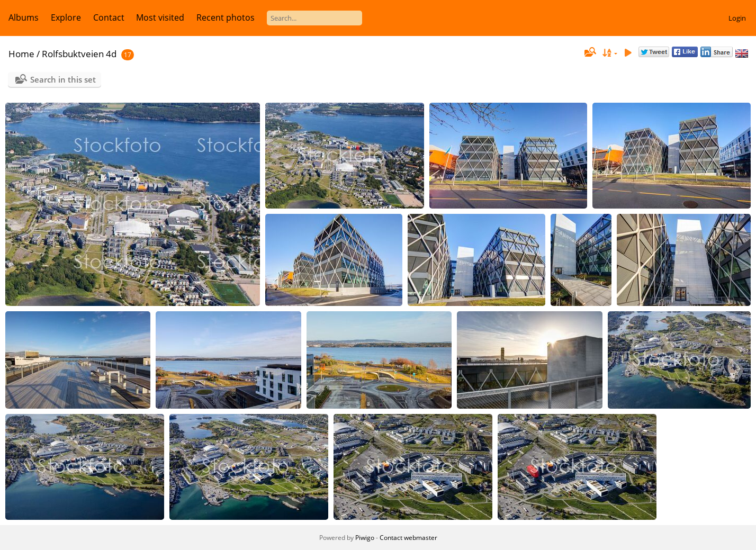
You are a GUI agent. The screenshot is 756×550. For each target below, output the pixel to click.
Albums (24, 17)
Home (21, 54)
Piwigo (365, 538)
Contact (109, 17)
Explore (66, 17)
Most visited (160, 17)
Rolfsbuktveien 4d (79, 54)
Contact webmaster (408, 538)
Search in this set (63, 79)
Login (737, 18)
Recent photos (226, 17)
